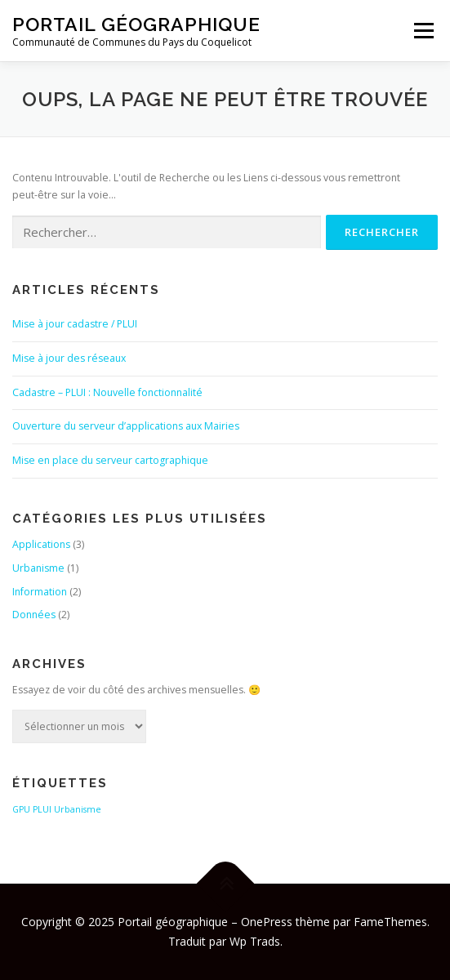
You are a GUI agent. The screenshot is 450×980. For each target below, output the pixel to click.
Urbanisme (38, 568)
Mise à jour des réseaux (69, 358)
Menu (423, 31)
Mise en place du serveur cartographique (110, 460)
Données (34, 615)
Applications (41, 544)
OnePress (267, 922)
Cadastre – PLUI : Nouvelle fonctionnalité (107, 392)
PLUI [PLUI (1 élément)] (42, 809)
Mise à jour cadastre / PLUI (75, 324)
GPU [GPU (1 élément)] (21, 809)
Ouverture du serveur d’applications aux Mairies (126, 426)
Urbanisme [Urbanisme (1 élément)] (78, 809)
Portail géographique (136, 24)
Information (40, 592)
